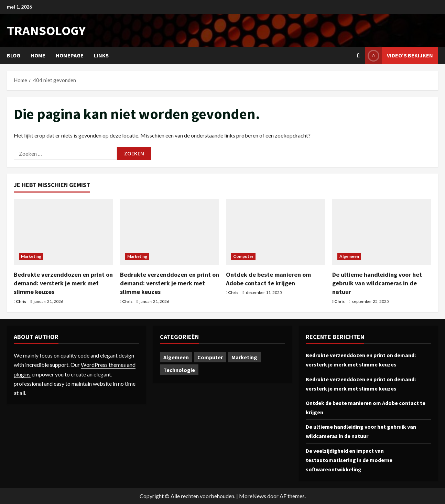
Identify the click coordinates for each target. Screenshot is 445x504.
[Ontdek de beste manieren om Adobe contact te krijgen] (276, 232)
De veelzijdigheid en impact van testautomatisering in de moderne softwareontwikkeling (349, 460)
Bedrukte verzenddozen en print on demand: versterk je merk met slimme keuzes (63, 283)
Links (101, 55)
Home (38, 55)
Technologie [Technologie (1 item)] (179, 370)
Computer (243, 256)
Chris (21, 301)
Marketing (31, 256)
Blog (14, 55)
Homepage (70, 55)
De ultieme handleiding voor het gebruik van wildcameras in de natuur (377, 283)
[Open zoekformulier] (358, 56)
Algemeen (349, 256)
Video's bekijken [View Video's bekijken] (399, 56)
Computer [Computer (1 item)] (210, 357)
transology (46, 30)
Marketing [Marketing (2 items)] (244, 357)
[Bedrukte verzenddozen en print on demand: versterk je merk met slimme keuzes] (63, 232)
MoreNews (253, 496)
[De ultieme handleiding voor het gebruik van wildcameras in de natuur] (382, 232)
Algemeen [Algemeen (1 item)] (176, 357)
